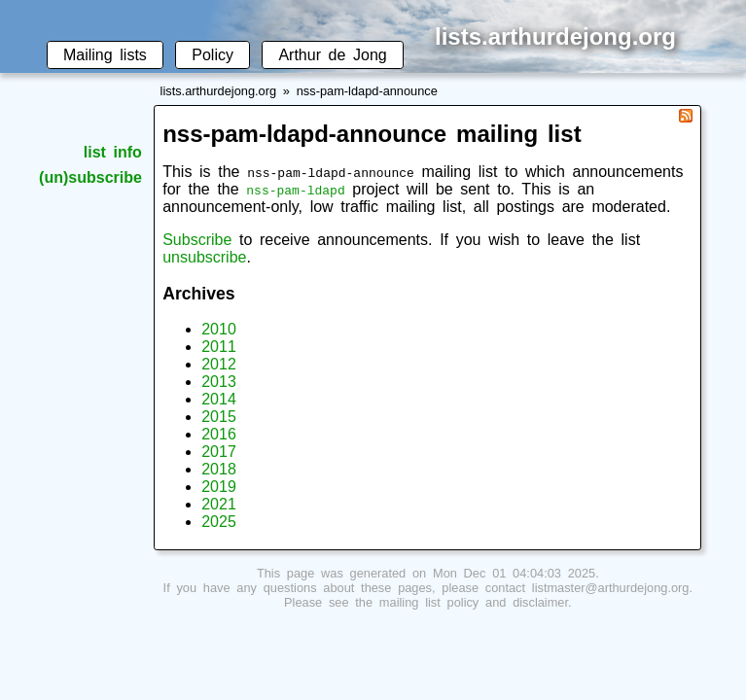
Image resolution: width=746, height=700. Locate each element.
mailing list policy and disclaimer (474, 602)
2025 (219, 522)
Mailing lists (105, 55)
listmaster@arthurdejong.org (611, 588)
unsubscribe (204, 257)
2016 (219, 434)
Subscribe (197, 240)
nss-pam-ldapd (295, 190)
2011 (219, 347)
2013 (219, 382)
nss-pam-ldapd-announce (367, 91)
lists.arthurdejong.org (219, 91)
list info (113, 152)
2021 (219, 504)
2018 (219, 469)
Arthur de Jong (332, 55)
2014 (219, 399)
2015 (219, 417)
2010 (219, 329)
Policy (213, 55)
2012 (219, 364)
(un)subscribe (90, 177)
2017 (219, 452)
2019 (219, 487)
